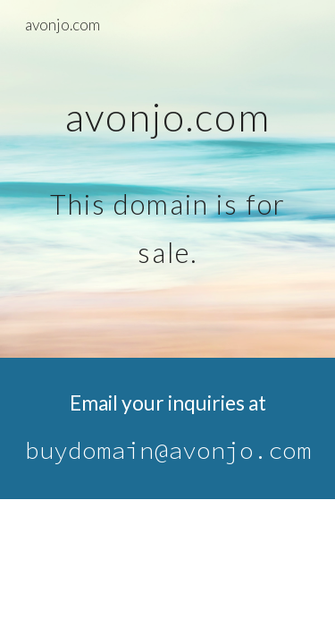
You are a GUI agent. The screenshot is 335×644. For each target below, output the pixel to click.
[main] (168, 179)
